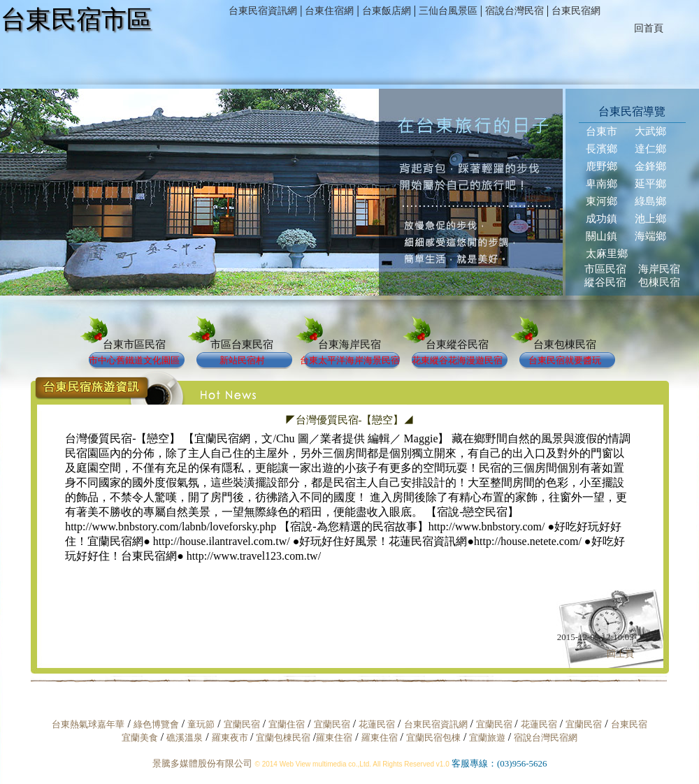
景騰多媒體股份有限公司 (202, 763)
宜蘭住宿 (287, 724)
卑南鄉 (601, 184)
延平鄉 (650, 184)
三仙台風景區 (448, 11)
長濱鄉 (601, 149)
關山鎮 (601, 236)
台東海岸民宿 (349, 344)
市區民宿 (605, 269)
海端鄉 (650, 236)
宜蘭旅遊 (485, 738)
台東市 (601, 131)
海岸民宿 (659, 269)
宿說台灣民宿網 (546, 738)
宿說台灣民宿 (514, 11)
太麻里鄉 (607, 254)
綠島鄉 (650, 201)
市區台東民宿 (242, 344)
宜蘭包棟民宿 (284, 738)
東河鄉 (601, 201)
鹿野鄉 (601, 166)
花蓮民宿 (377, 724)
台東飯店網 (387, 11)
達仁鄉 (650, 149)
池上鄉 (650, 219)
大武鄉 (650, 131)
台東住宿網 (329, 11)
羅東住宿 (334, 738)
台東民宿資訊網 (263, 11)
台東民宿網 (576, 11)
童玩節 (201, 724)
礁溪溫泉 (185, 738)
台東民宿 (629, 724)
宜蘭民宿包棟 (433, 738)
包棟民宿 (659, 282)
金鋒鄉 (650, 166)
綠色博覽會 (156, 724)
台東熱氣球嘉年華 (88, 724)
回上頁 (620, 654)
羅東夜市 (231, 738)
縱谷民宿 (605, 282)
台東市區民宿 (134, 344)
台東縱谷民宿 (457, 344)
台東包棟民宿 (565, 344)
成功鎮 (601, 219)
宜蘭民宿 (242, 724)
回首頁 (649, 28)
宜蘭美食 (140, 738)
